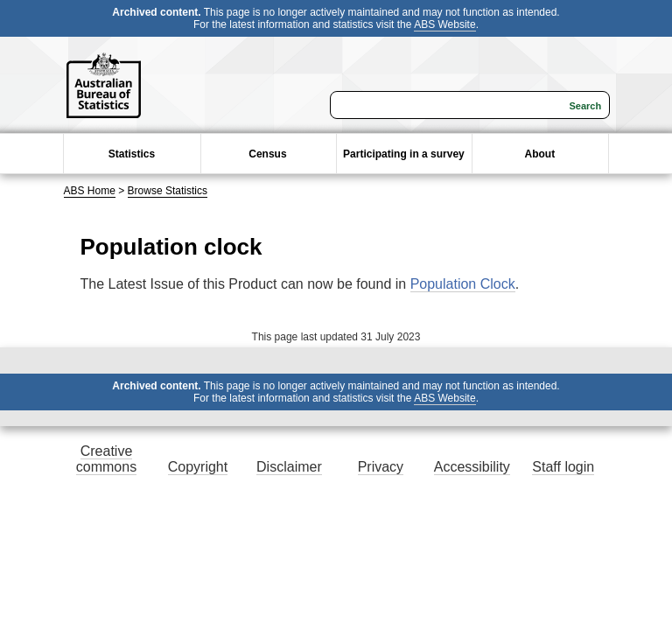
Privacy (381, 467)
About (540, 154)
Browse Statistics (168, 191)
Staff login (563, 467)
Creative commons (106, 459)
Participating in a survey (404, 154)
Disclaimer (289, 467)
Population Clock (463, 284)
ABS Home (90, 191)
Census (267, 154)
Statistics (132, 154)
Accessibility (472, 467)
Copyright (198, 467)
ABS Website (444, 24)
